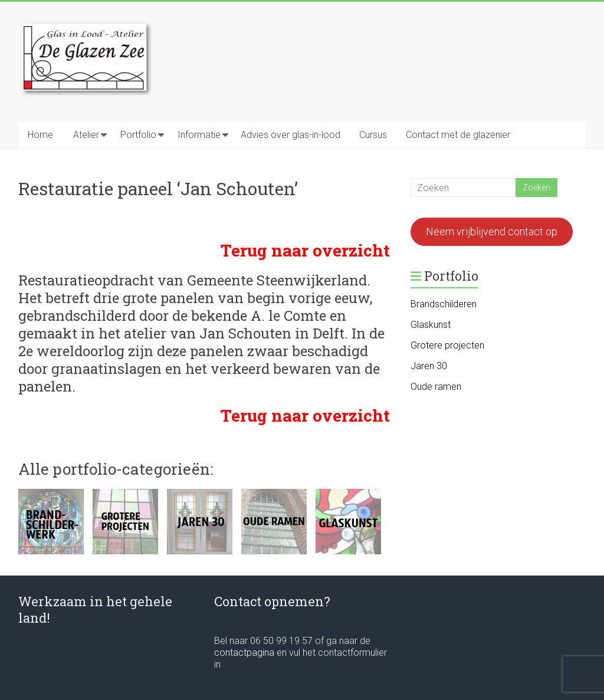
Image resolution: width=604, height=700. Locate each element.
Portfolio (138, 135)
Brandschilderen (444, 304)
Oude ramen (436, 387)
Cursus (373, 135)
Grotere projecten (447, 345)
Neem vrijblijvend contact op (492, 231)
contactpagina (245, 653)
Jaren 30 (429, 366)
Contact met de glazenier (458, 135)
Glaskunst (431, 325)
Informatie (199, 135)
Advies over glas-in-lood (290, 135)
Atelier (86, 135)
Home (40, 135)
